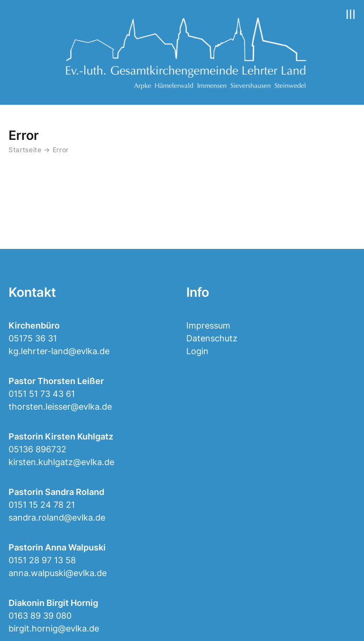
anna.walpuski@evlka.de (58, 573)
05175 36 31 (33, 338)
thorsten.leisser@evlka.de (60, 407)
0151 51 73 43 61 (42, 394)
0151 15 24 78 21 (42, 505)
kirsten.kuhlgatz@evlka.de (61, 462)
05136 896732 (37, 449)
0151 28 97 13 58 (42, 560)
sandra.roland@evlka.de (57, 517)
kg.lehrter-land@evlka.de (59, 351)
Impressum (208, 325)
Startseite (25, 150)
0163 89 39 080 (40, 616)
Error (61, 150)
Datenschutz (212, 338)
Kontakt (32, 292)
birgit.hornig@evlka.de (54, 628)
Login (197, 351)
